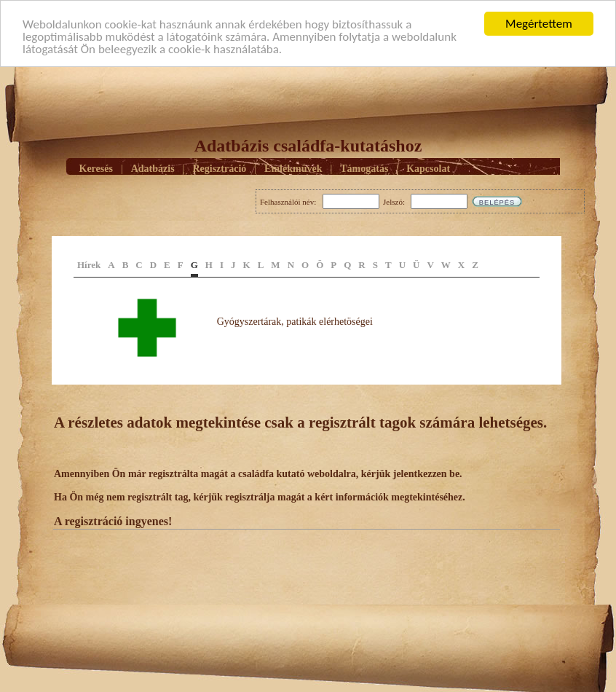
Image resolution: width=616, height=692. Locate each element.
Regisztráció (219, 169)
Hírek (89, 265)
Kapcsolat (428, 169)
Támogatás (364, 169)
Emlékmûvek (293, 169)
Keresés (96, 169)
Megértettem (539, 24)
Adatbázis (153, 169)
